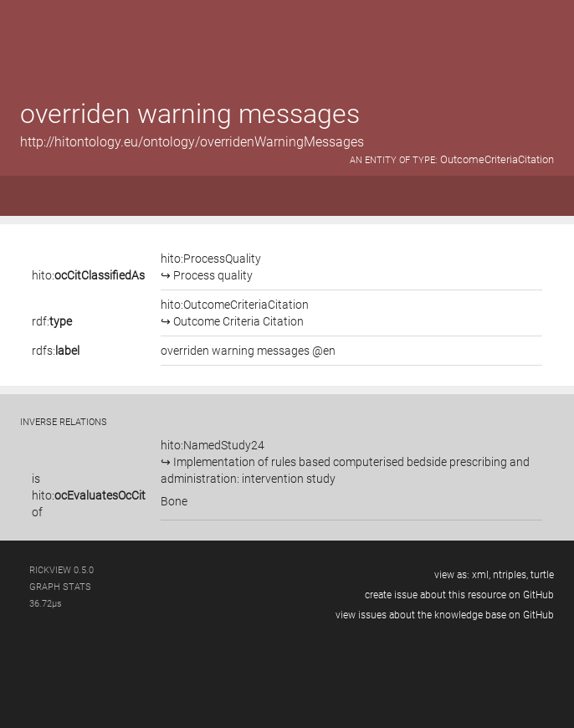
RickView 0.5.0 (61, 570)
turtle (542, 575)
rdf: (52, 321)
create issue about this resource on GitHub (459, 595)
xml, (481, 575)
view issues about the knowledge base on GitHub (445, 615)
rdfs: (56, 351)
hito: (88, 275)
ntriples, (510, 575)
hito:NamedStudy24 (345, 462)
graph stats (60, 587)
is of (89, 495)
